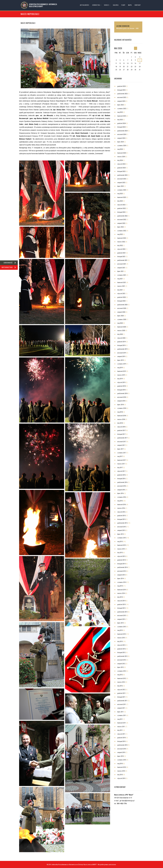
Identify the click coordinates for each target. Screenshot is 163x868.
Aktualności (85, 5)
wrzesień (122, 97)
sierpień (121, 101)
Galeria (116, 5)
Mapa (130, 5)
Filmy (123, 5)
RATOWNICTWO (10, 267)
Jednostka (96, 5)
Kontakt (138, 5)
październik (122, 94)
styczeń (121, 164)
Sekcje (106, 5)
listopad (121, 90)
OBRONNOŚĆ (11, 263)
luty (120, 120)
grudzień (122, 86)
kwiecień (122, 116)
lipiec (121, 105)
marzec (121, 157)
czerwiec (122, 109)
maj (120, 112)
